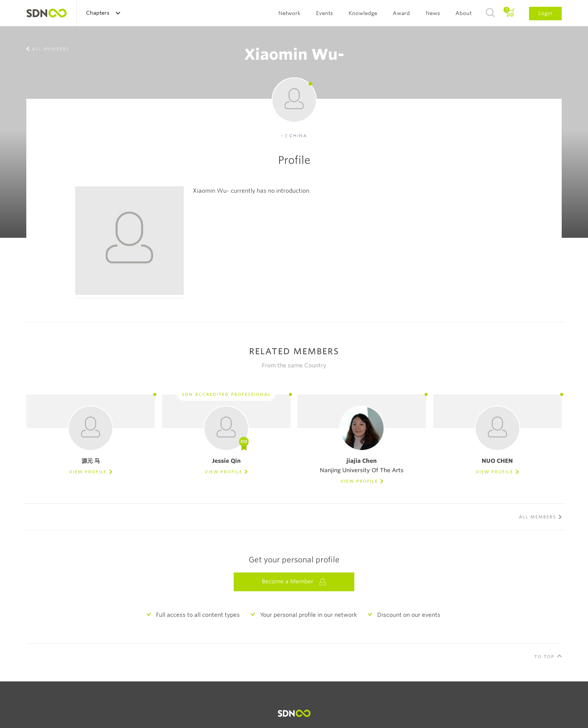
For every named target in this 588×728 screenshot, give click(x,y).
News (433, 13)
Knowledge (363, 13)
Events (324, 13)
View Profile (88, 472)
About (463, 13)
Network (289, 13)
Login (545, 13)
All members (51, 49)
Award (401, 13)
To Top (544, 657)
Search (490, 13)
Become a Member (294, 582)
